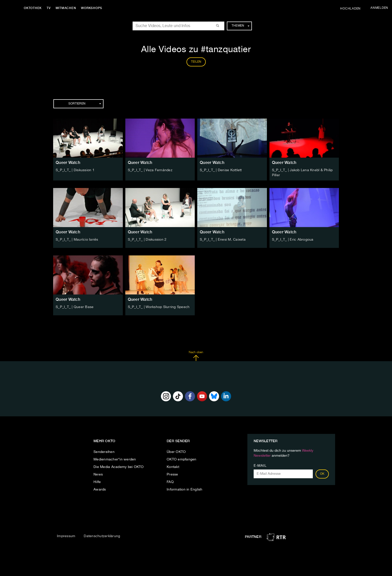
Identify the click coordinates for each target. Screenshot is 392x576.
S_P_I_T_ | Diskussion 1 (75, 170)
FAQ (170, 482)
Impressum (66, 536)
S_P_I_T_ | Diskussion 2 (147, 240)
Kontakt (173, 467)
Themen (240, 26)
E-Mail (260, 466)
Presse (172, 474)
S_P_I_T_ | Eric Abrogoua (293, 240)
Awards (100, 490)
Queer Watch (68, 163)
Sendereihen (104, 452)
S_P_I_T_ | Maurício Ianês (77, 240)
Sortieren (85, 104)
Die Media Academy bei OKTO (119, 467)
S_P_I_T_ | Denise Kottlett (221, 170)
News (98, 474)
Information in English (185, 490)
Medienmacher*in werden (115, 459)
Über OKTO (176, 452)
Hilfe (97, 482)
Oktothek (33, 8)
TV (49, 8)
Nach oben (196, 356)
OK (322, 474)
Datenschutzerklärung (102, 536)
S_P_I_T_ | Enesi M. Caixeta (223, 240)
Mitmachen (66, 8)
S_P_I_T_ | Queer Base (75, 307)
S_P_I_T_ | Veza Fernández (150, 170)
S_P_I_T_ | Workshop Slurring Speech (159, 307)
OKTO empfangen (182, 459)
